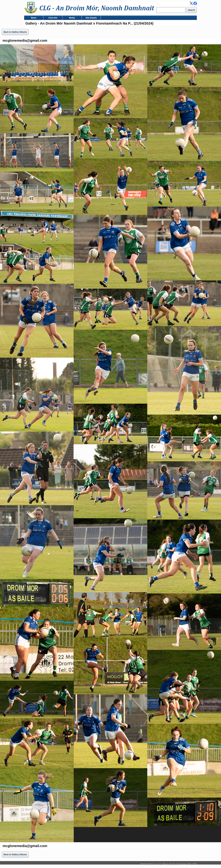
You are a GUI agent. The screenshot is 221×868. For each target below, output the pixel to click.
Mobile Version (147, 864)
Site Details (90, 18)
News (33, 18)
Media (71, 18)
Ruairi (172, 864)
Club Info (52, 18)
